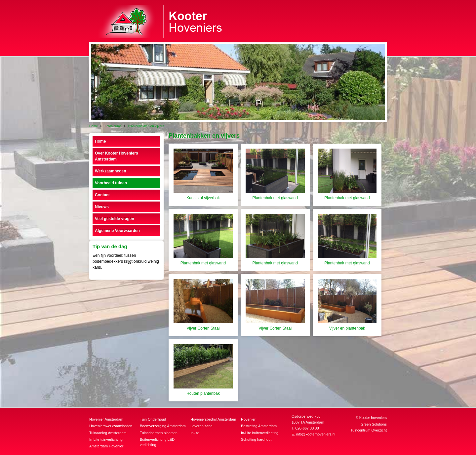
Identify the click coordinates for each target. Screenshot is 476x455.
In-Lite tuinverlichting (106, 439)
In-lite (195, 433)
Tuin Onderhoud (153, 419)
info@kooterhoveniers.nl (316, 434)
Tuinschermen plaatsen (159, 433)
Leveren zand (201, 426)
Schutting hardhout (256, 439)
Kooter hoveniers (373, 418)
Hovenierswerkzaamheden (111, 426)
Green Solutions (374, 424)
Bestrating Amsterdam (259, 426)
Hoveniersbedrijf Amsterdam (213, 419)
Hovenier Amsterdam (106, 419)
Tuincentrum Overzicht (369, 430)
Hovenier (248, 419)
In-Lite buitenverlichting (260, 433)
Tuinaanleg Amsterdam (108, 433)
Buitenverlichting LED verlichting (157, 442)
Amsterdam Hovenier (106, 446)
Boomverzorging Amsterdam (163, 426)
